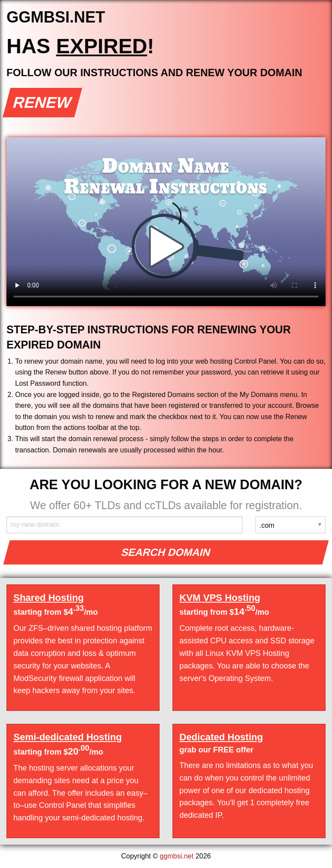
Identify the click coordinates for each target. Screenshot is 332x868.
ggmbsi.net (176, 856)
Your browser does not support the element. (166, 222)
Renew (43, 102)
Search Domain (166, 552)
